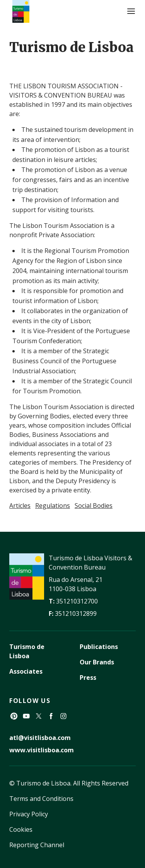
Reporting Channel (37, 845)
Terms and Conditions (41, 799)
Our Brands (97, 662)
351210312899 (76, 613)
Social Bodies (94, 506)
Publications (99, 647)
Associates (26, 671)
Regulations (53, 506)
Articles (20, 506)
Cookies (21, 829)
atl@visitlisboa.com (40, 738)
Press (88, 678)
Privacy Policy (29, 814)
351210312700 (77, 601)
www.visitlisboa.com (42, 750)
